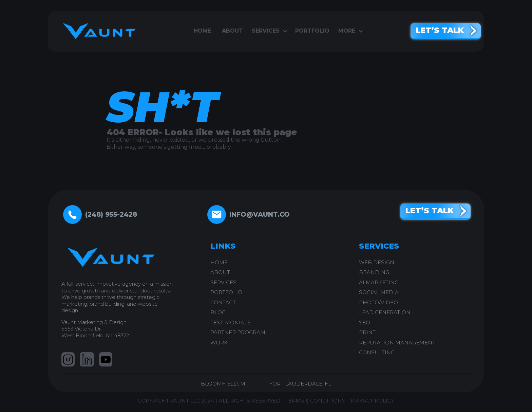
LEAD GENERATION (385, 312)
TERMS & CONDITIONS (315, 401)
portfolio (312, 31)
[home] (97, 31)
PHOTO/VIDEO (378, 302)
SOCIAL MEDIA (379, 292)
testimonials (231, 323)
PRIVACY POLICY (372, 401)
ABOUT (220, 272)
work (219, 343)
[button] (269, 31)
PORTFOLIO (226, 292)
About (232, 31)
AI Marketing (379, 282)
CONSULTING (377, 352)
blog (218, 312)
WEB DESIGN (377, 262)
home (219, 262)
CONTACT (223, 302)
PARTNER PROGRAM (238, 332)
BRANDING (374, 272)
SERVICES (223, 282)
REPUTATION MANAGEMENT (397, 343)
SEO (365, 323)
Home (202, 31)
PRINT (367, 332)
